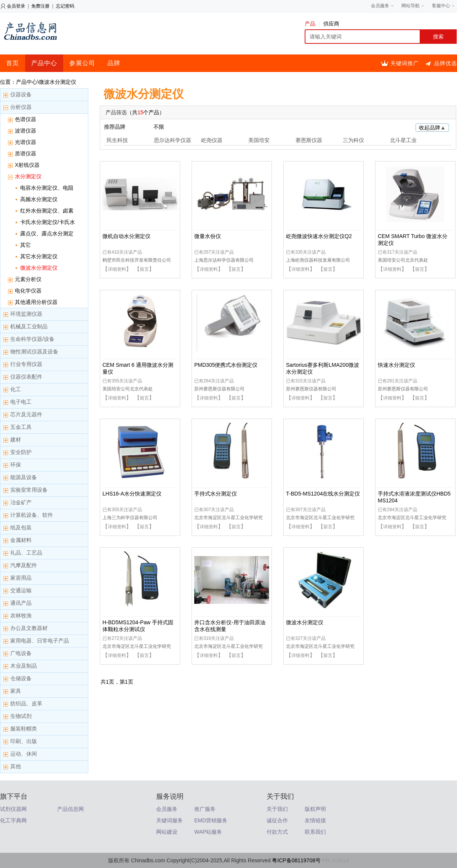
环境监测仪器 (26, 314)
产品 (312, 24)
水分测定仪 (28, 176)
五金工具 (21, 427)
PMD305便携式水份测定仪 (226, 365)
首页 (13, 63)
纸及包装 (21, 528)
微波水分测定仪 (39, 268)
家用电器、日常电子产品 (40, 641)
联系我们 (315, 832)
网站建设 (167, 832)
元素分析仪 (28, 279)
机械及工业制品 (29, 326)
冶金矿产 (21, 502)
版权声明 (315, 809)
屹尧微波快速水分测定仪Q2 (319, 236)
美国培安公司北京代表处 (403, 260)
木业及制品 (24, 666)
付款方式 (277, 832)
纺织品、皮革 (26, 703)
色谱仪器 (26, 119)
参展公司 (82, 63)
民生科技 (117, 140)
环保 (16, 465)
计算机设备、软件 (32, 515)
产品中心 (44, 63)
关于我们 (277, 809)
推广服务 (205, 809)
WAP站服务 (208, 832)
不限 (159, 127)
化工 (16, 389)
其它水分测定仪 (39, 256)
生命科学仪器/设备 (32, 339)
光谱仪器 (26, 142)
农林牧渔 (21, 615)
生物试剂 (21, 716)
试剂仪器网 (13, 809)
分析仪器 (21, 107)
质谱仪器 (26, 153)
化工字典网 (13, 820)
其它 (26, 245)
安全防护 (21, 452)
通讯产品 (21, 603)
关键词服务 (169, 820)
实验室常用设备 (29, 490)
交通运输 (21, 590)
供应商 (331, 24)
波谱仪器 (26, 131)
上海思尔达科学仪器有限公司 (224, 260)
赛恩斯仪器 (309, 140)
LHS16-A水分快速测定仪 (132, 494)
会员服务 (167, 809)
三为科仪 (353, 140)
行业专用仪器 (26, 364)
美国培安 (259, 140)
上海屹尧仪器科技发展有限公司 (318, 260)
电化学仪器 (28, 291)
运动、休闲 (24, 754)
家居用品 (21, 578)
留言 (144, 269)
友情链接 (315, 820)
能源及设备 (24, 477)
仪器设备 (21, 94)
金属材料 (21, 540)
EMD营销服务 (211, 820)
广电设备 (21, 653)
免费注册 (40, 6)
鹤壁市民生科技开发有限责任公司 (137, 260)
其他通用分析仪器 (36, 302)
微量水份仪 (208, 236)
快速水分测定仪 (396, 365)
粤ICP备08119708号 (296, 860)
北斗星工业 (403, 140)
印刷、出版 (24, 741)
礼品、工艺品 (26, 553)
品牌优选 (446, 63)
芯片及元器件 (26, 414)
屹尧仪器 (212, 140)
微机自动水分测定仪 (126, 236)
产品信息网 (70, 809)
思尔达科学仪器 (173, 140)
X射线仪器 (27, 165)
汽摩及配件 (24, 565)
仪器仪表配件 (26, 377)
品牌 (114, 63)
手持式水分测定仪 (216, 494)
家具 (16, 691)
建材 (16, 440)
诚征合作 (277, 820)
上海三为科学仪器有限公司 (130, 518)
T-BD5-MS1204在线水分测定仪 (323, 494)
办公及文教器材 (29, 628)
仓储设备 (21, 678)
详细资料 (117, 269)
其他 (16, 766)
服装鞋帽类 (24, 729)
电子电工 (21, 402)
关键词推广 (405, 63)
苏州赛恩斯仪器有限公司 (219, 389)
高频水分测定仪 (39, 199)
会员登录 (16, 6)
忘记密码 (65, 6)
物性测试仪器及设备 (34, 352)
